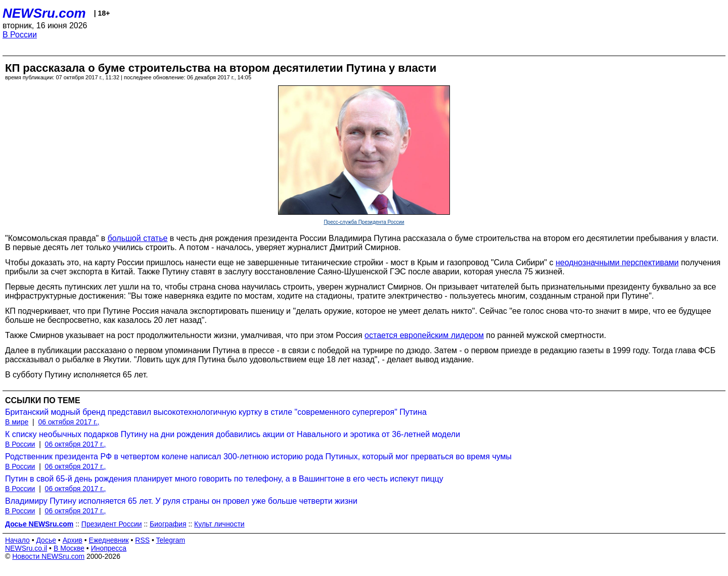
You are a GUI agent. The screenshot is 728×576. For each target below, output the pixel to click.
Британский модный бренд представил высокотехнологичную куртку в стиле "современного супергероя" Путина (216, 412)
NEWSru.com (44, 13)
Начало (17, 540)
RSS (142, 540)
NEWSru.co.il (26, 548)
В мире (17, 422)
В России (20, 35)
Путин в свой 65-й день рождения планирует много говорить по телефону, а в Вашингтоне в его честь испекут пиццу (224, 479)
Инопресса (109, 548)
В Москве (69, 548)
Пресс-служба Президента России (364, 222)
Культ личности (219, 524)
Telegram (171, 540)
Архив (73, 540)
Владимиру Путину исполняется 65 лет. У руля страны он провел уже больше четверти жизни (181, 501)
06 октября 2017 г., (69, 422)
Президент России (112, 524)
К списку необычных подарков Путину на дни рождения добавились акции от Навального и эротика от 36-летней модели (233, 434)
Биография (168, 524)
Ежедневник (109, 540)
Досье (46, 540)
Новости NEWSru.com (48, 556)
